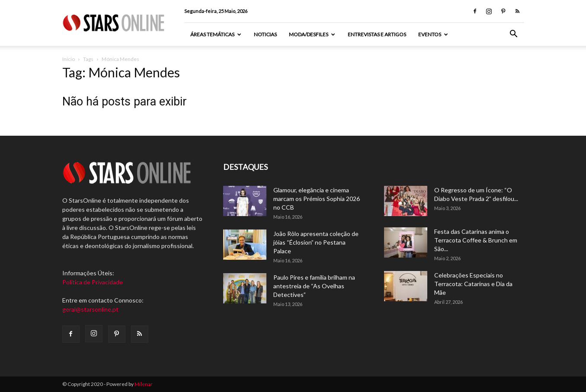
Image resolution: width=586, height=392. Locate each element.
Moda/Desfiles (312, 34)
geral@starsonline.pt (90, 309)
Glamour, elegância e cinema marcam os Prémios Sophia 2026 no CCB (317, 199)
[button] (514, 35)
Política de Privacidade (93, 282)
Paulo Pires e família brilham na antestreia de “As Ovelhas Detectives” (314, 286)
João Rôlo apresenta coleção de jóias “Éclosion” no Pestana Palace (316, 242)
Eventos (433, 34)
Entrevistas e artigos (377, 34)
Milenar (144, 384)
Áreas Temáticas (216, 34)
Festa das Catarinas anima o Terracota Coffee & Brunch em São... (476, 240)
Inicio (69, 59)
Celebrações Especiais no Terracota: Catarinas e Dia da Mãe (473, 284)
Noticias (265, 34)
